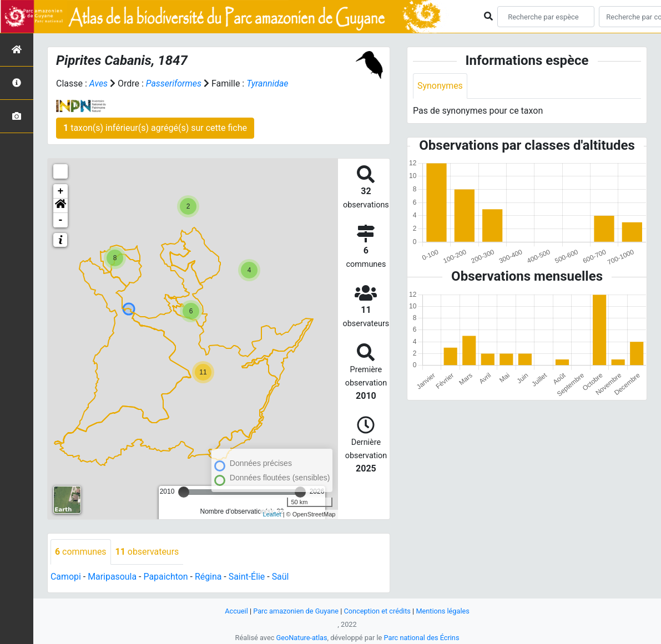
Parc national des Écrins (422, 638)
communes (81, 552)
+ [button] (61, 191)
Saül (282, 577)
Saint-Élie (248, 577)
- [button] (61, 220)
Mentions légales (443, 611)
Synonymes (440, 86)
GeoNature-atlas (302, 638)
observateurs (147, 552)
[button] (60, 206)
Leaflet (272, 514)
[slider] (184, 492)
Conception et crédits (377, 611)
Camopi (66, 577)
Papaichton (166, 577)
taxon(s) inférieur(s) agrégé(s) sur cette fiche (155, 128)
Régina (209, 577)
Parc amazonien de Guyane (296, 611)
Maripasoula (113, 577)
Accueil (236, 611)
